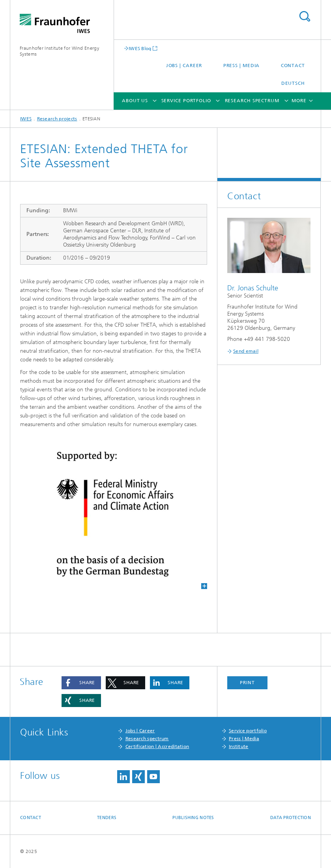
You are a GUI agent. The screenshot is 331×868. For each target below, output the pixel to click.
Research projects (57, 119)
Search (305, 16)
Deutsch (293, 83)
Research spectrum (252, 101)
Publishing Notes (193, 818)
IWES (26, 119)
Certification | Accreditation (157, 746)
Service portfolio (186, 101)
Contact (293, 65)
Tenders (107, 818)
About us (135, 101)
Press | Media (242, 65)
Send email (246, 351)
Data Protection (291, 818)
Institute (239, 746)
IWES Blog (140, 48)
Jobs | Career (184, 65)
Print (247, 683)
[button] (81, 683)
